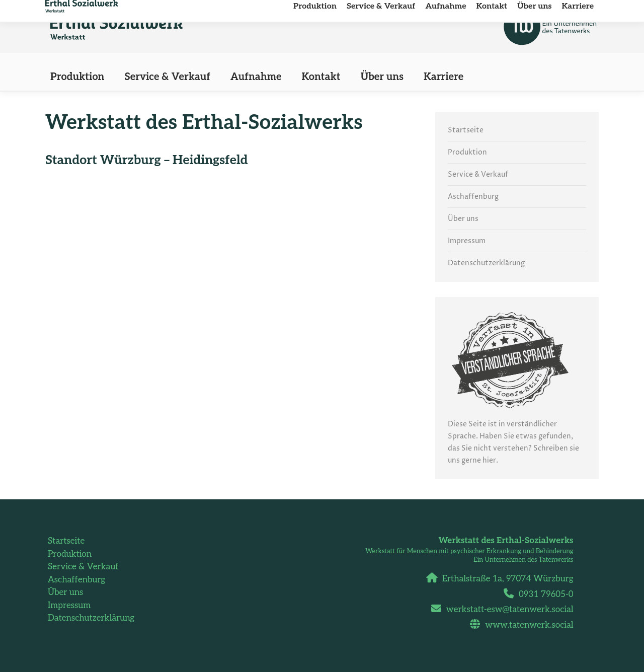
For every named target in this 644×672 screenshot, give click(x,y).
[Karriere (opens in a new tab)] (444, 77)
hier (489, 460)
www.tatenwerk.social (525, 625)
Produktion (467, 152)
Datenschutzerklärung (486, 263)
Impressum (467, 241)
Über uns (463, 219)
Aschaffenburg (473, 197)
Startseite (466, 130)
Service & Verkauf (478, 174)
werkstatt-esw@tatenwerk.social (506, 610)
